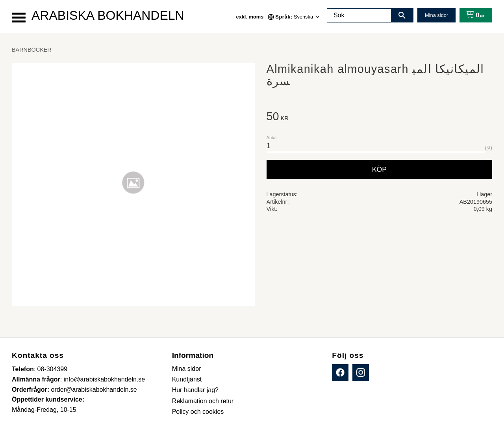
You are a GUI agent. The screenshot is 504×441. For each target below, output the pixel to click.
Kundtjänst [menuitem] (187, 379)
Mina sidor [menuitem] (187, 369)
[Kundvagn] (473, 15)
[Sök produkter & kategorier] (359, 15)
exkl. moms (250, 17)
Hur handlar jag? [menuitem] (195, 390)
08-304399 (53, 369)
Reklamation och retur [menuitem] (203, 401)
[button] (19, 18)
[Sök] (402, 15)
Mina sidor (436, 15)
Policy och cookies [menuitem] (198, 412)
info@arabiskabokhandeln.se (105, 379)
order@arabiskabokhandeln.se (94, 390)
